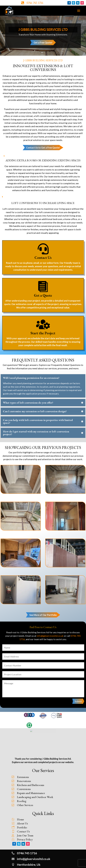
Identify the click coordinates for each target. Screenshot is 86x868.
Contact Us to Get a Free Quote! (43, 148)
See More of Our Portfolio (43, 615)
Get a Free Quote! (43, 43)
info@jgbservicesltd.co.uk (50, 636)
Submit (78, 701)
